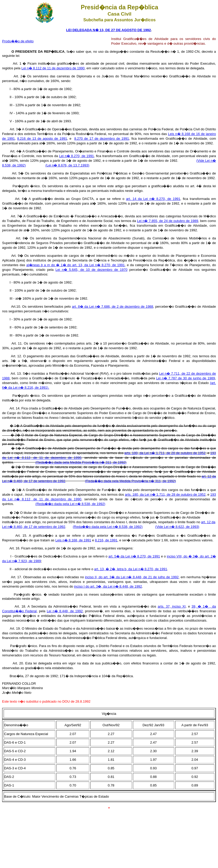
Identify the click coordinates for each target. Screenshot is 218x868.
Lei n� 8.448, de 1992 (65, 611)
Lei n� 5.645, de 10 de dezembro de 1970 (91, 270)
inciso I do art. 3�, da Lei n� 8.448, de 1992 (108, 586)
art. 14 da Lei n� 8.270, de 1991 (153, 199)
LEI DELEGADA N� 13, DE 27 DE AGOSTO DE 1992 (109, 30)
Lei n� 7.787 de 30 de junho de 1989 (186, 378)
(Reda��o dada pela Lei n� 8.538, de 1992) (108, 527)
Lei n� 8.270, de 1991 (77, 156)
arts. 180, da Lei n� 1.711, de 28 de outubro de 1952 (165, 453)
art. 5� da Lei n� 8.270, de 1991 (134, 556)
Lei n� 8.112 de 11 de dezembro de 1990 (53, 68)
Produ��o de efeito (18, 41)
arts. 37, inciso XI (172, 606)
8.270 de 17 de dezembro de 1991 (102, 139)
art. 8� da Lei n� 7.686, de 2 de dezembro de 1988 (113, 307)
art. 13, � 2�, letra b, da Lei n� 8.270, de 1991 (131, 569)
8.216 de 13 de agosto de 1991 (42, 139)
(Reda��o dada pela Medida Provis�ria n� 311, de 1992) (81, 462)
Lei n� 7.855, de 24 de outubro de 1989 (168, 221)
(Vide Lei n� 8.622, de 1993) (177, 527)
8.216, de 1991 (106, 540)
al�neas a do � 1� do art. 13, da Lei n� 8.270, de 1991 (75, 265)
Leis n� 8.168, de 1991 (73, 540)
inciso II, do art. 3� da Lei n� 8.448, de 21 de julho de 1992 (132, 577)
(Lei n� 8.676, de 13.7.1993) (67, 165)
